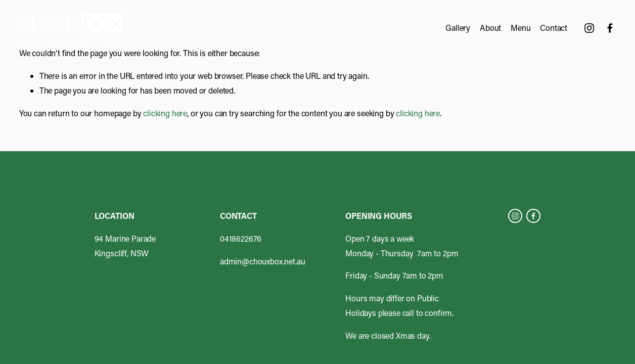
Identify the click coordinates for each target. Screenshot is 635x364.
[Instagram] (589, 28)
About (490, 28)
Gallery (458, 28)
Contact (554, 28)
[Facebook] (610, 28)
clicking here (165, 113)
